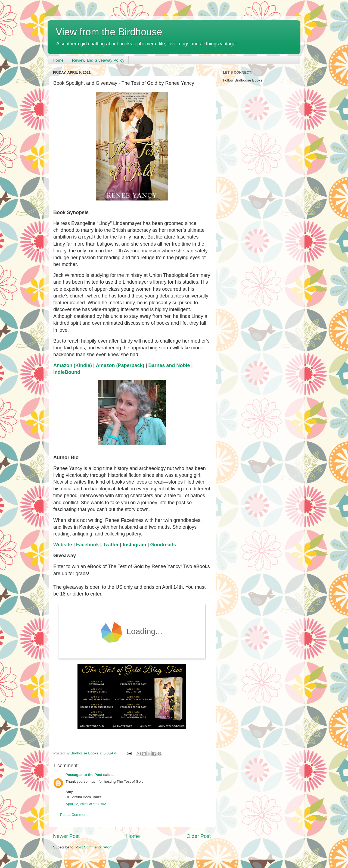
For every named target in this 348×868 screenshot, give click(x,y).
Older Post (199, 836)
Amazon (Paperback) (120, 365)
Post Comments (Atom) (95, 847)
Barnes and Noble (169, 365)
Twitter (111, 545)
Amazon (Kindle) (73, 365)
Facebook (88, 545)
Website (63, 545)
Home (58, 60)
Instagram (135, 545)
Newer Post (66, 836)
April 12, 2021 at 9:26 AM (86, 804)
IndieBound (67, 372)
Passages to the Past (84, 775)
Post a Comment (74, 815)
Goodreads (163, 545)
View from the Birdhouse (109, 32)
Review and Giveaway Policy (98, 60)
